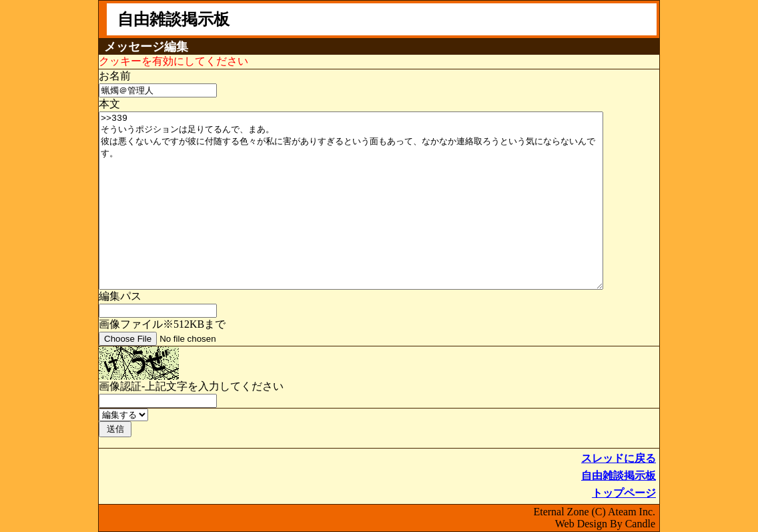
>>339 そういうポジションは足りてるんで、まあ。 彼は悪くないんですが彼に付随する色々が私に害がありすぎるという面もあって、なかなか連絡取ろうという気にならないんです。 (351, 201)
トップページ (624, 493)
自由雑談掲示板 (619, 476)
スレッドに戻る (619, 458)
